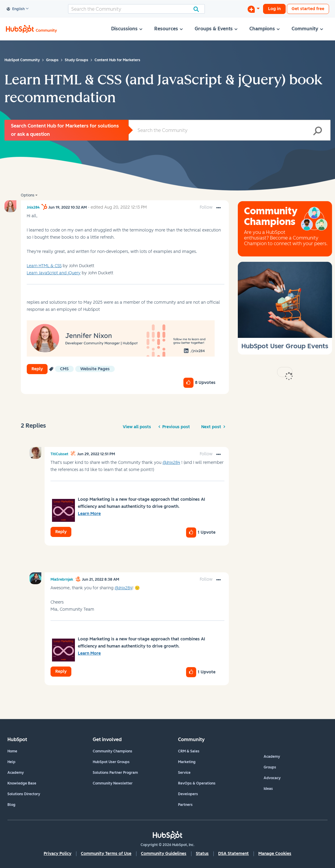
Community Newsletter (113, 783)
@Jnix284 (171, 463)
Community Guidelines (164, 854)
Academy (16, 773)
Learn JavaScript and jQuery (54, 273)
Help (11, 762)
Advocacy (272, 778)
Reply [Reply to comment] (61, 532)
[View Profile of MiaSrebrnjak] (62, 579)
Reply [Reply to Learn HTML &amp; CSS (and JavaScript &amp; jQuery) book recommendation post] (37, 369)
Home (12, 751)
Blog (11, 805)
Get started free (308, 9)
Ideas (268, 789)
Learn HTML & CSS (44, 266)
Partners (185, 805)
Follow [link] (206, 207)
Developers (188, 794)
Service (184, 773)
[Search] (136, 9)
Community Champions (113, 751)
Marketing (187, 762)
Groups (270, 767)
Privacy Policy (58, 854)
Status (202, 854)
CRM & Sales (189, 751)
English (16, 9)
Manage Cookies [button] (275, 854)
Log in (274, 9)
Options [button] (27, 195)
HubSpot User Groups (111, 762)
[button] (218, 208)
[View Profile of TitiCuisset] (59, 454)
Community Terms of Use (106, 854)
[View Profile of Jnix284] (33, 207)
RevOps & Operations (197, 783)
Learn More (89, 514)
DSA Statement (233, 854)
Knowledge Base (22, 783)
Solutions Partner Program (115, 773)
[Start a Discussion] (254, 9)
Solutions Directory (24, 794)
